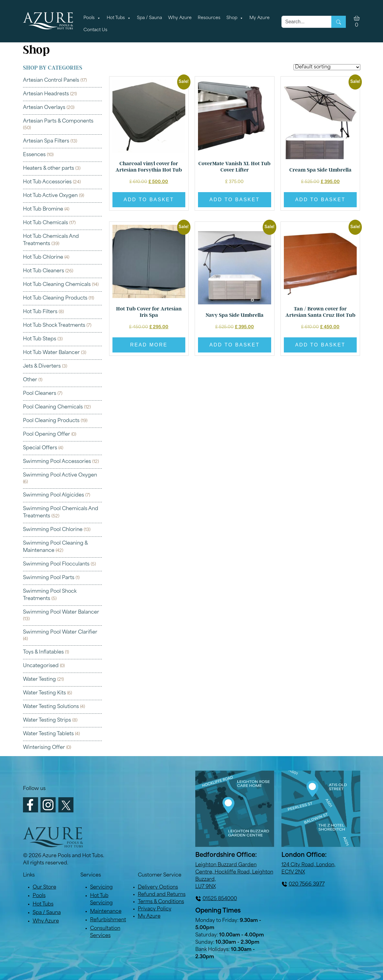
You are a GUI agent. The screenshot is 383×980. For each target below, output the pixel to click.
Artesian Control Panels (51, 80)
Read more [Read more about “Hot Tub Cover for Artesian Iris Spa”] (149, 345)
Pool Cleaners (40, 394)
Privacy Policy (155, 909)
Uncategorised (41, 666)
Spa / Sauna (149, 18)
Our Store (44, 887)
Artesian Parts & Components (58, 121)
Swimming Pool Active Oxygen (60, 475)
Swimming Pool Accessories (57, 462)
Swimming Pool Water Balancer (61, 612)
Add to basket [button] (149, 200)
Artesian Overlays (44, 108)
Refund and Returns (162, 895)
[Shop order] (327, 67)
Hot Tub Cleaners (44, 271)
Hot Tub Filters (40, 312)
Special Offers (40, 448)
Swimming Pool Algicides (54, 495)
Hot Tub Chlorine (43, 257)
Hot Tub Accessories (47, 182)
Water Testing (39, 680)
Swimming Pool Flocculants (56, 564)
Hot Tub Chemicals (45, 223)
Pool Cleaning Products (51, 421)
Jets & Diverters (42, 366)
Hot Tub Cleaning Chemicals (57, 285)
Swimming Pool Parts (49, 578)
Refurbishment (108, 920)
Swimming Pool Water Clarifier (60, 632)
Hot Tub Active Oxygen (50, 196)
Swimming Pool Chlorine (53, 530)
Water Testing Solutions (51, 707)
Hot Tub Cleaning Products (55, 298)
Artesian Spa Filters (46, 141)
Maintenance (106, 912)
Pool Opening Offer (47, 434)
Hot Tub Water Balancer (51, 353)
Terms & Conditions (161, 902)
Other (30, 380)
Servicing (101, 887)
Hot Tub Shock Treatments (54, 326)
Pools (92, 18)
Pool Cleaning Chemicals (53, 407)
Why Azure (180, 18)
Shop (235, 18)
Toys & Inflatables (43, 652)
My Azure (260, 18)
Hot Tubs (119, 18)
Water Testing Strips (47, 720)
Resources (209, 18)
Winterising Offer (44, 748)
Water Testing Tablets (48, 734)
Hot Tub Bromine (43, 209)
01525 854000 (220, 899)
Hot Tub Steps (40, 339)
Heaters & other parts (49, 169)
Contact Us (95, 30)
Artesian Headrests (46, 94)
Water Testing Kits (44, 693)
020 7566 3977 (307, 884)
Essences (34, 155)
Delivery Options (158, 887)
